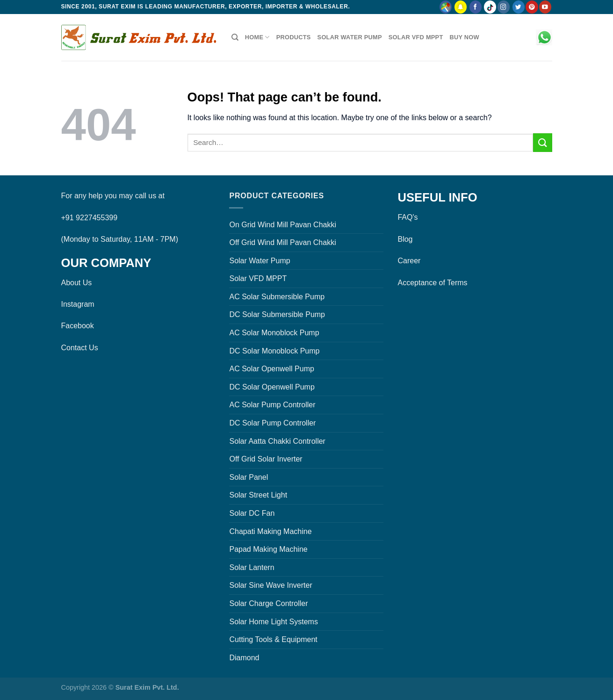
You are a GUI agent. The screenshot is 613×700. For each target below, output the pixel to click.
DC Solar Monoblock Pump (274, 351)
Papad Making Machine (268, 549)
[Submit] (542, 142)
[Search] (235, 37)
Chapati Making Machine (270, 531)
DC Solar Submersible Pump (277, 314)
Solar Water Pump (350, 37)
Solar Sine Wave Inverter (270, 585)
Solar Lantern (252, 567)
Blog (405, 239)
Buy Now (464, 37)
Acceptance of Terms (432, 283)
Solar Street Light (258, 495)
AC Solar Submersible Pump (277, 297)
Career (409, 261)
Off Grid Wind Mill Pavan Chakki (282, 242)
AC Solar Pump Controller (272, 405)
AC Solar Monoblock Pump (274, 333)
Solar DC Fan (252, 513)
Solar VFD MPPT (416, 37)
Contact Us (80, 348)
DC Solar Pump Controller (272, 423)
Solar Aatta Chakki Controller (277, 441)
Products (294, 37)
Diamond (244, 658)
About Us (77, 283)
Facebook (78, 326)
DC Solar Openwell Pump (272, 387)
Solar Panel (249, 477)
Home (257, 37)
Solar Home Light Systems (273, 622)
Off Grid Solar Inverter (266, 459)
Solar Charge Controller (268, 603)
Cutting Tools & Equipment (273, 639)
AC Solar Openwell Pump (271, 369)
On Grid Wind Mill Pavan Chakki (283, 225)
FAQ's (407, 217)
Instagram (78, 304)
